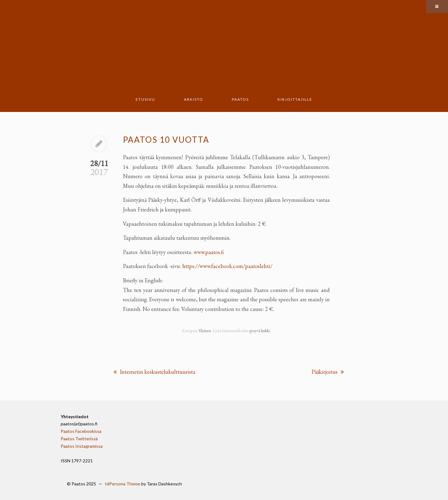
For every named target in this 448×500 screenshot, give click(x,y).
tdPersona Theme (123, 484)
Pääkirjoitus (328, 372)
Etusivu (145, 99)
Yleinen (205, 331)
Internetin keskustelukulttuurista (154, 372)
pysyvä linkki (260, 331)
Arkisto (194, 99)
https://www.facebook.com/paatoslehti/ (227, 266)
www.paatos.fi (209, 252)
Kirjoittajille (295, 99)
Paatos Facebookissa (81, 431)
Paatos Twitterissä (79, 439)
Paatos (240, 99)
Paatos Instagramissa (82, 446)
